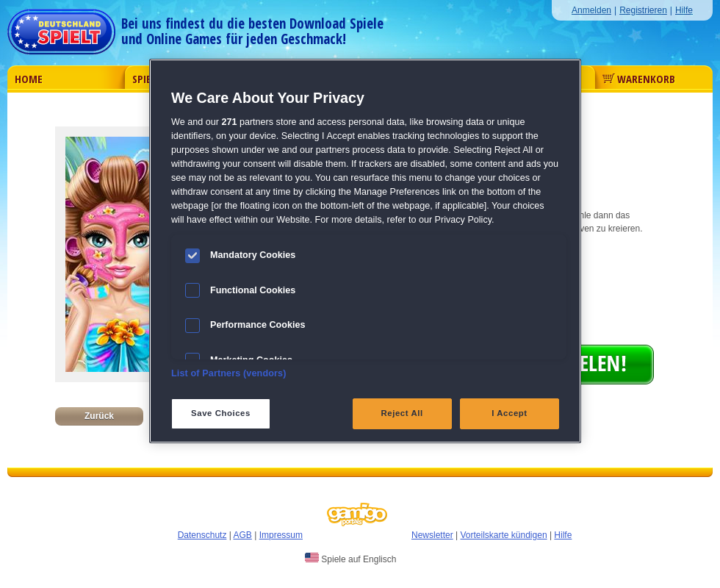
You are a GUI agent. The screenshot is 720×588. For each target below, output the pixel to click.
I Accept (509, 413)
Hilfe (684, 10)
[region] (365, 251)
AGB (243, 535)
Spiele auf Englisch (350, 559)
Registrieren (643, 10)
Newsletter (432, 535)
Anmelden (591, 10)
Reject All (402, 413)
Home (29, 79)
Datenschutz (202, 535)
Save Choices (221, 413)
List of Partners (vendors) (229, 373)
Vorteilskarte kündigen (503, 535)
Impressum (281, 535)
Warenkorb (639, 79)
